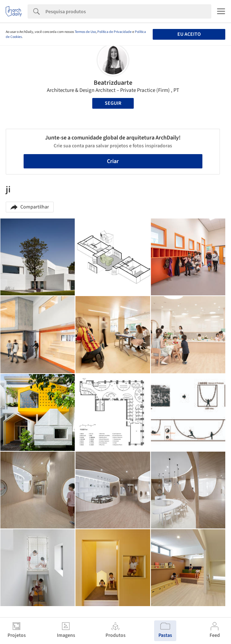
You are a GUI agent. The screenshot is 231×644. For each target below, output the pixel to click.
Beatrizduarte (113, 83)
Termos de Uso (85, 32)
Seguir (113, 103)
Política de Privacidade (114, 32)
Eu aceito (189, 34)
